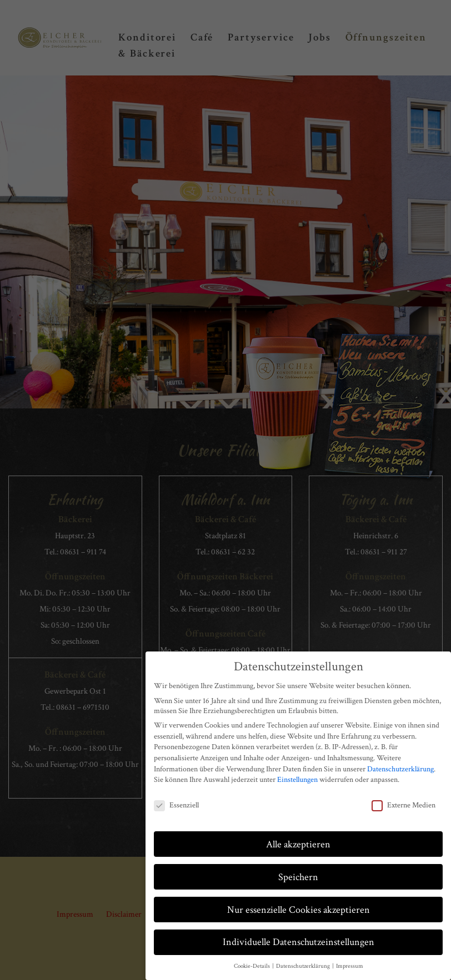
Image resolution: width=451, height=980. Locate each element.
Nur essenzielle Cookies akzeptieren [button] (299, 910)
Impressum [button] (350, 966)
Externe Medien (404, 805)
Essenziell (176, 805)
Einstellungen (297, 780)
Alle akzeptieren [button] (298, 844)
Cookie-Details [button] (252, 966)
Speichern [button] (298, 877)
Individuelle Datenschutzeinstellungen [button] (299, 942)
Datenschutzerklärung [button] (304, 966)
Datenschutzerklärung (400, 769)
